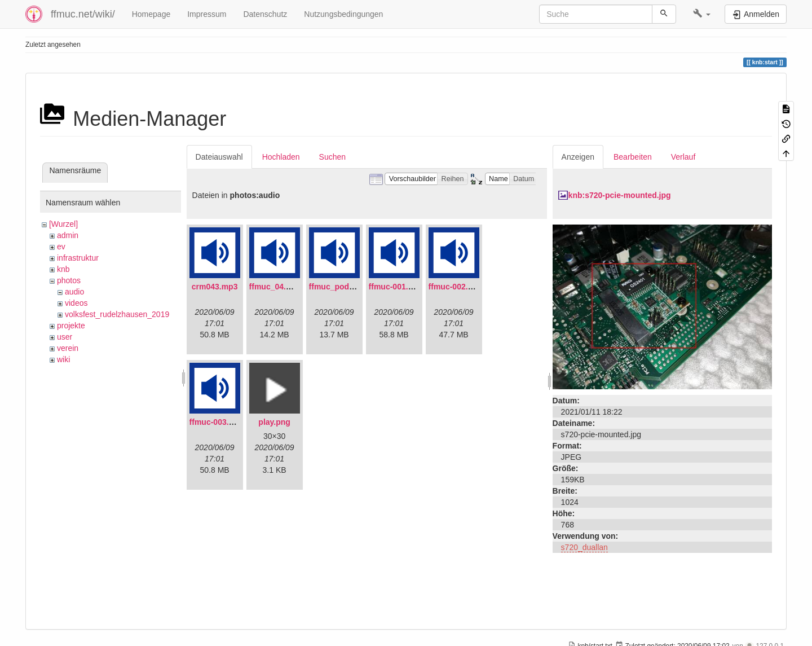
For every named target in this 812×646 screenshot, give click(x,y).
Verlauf (683, 157)
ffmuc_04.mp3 (276, 287)
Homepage (151, 14)
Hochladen (281, 157)
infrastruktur (78, 258)
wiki (63, 359)
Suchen (332, 157)
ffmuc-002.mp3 (456, 287)
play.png (274, 422)
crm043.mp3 (215, 287)
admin (68, 235)
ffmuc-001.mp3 (397, 287)
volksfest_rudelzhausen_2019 (117, 314)
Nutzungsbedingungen (343, 14)
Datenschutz (265, 14)
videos (76, 303)
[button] (702, 14)
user (65, 337)
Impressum (207, 14)
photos (69, 280)
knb (63, 269)
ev (61, 247)
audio (74, 292)
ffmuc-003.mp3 (217, 422)
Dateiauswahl (219, 157)
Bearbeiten (633, 157)
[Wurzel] (63, 224)
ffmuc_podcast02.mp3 (351, 287)
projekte (71, 326)
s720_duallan (584, 547)
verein (68, 348)
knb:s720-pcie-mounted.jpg (620, 195)
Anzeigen (578, 157)
